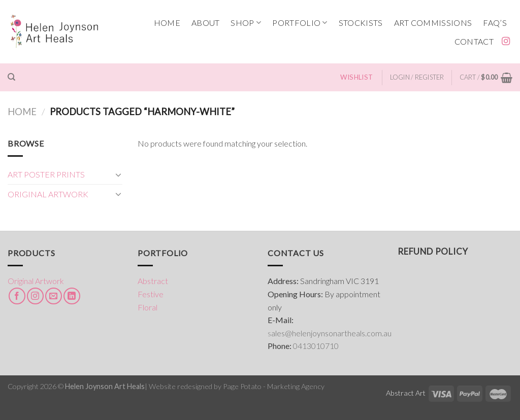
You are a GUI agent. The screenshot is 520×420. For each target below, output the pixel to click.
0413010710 (316, 346)
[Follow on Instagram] (506, 42)
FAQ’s (495, 23)
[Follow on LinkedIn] (72, 296)
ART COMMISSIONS (433, 23)
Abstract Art (406, 393)
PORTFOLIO (300, 23)
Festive (151, 294)
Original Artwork (36, 281)
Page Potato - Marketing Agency (274, 386)
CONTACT (474, 41)
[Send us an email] (54, 296)
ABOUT (206, 23)
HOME (167, 23)
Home (22, 112)
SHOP (246, 23)
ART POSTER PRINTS (46, 174)
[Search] (11, 77)
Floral (148, 307)
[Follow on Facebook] (17, 296)
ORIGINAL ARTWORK (48, 194)
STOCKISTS (361, 23)
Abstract (153, 281)
